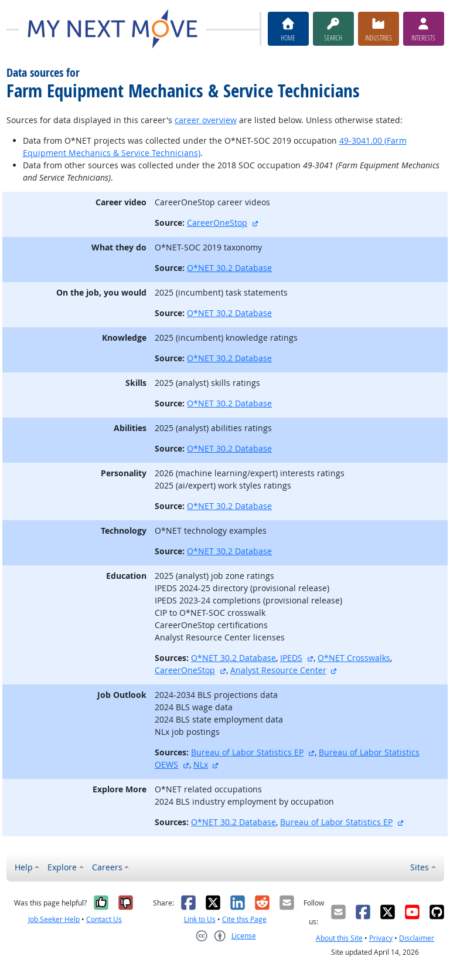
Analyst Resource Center (278, 670)
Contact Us (104, 919)
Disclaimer (417, 938)
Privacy (381, 938)
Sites (420, 867)
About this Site (339, 938)
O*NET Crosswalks (354, 658)
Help (24, 867)
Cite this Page (244, 919)
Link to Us (200, 919)
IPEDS (291, 658)
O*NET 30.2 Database (229, 268)
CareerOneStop (217, 223)
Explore (62, 867)
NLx (201, 764)
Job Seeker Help (54, 919)
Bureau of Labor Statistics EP (247, 752)
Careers (107, 867)
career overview (206, 120)
